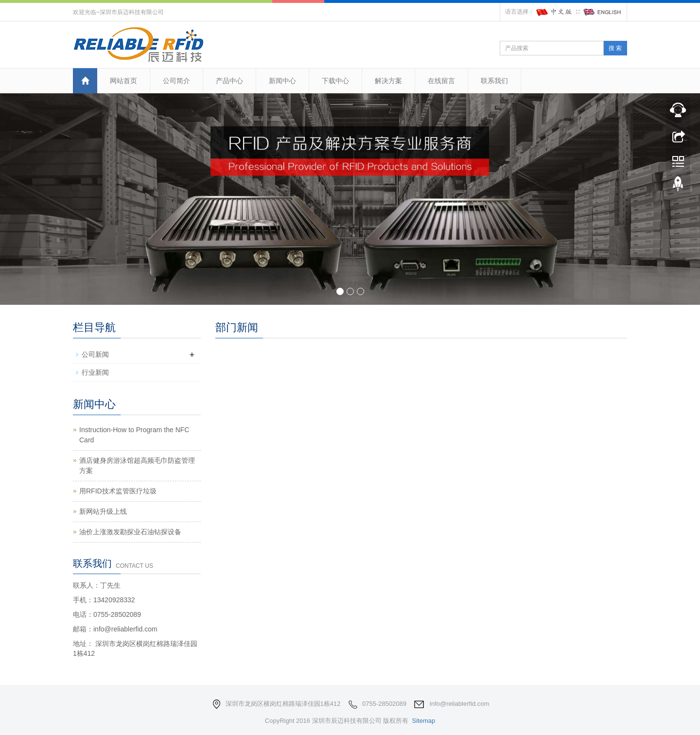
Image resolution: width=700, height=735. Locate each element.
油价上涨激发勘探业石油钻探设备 (130, 532)
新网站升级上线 (103, 511)
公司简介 (176, 81)
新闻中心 (282, 81)
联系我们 (494, 81)
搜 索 (615, 48)
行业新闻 (95, 372)
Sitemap (423, 721)
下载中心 (335, 81)
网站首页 (123, 81)
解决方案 (388, 81)
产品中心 (229, 81)
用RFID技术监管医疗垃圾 (118, 491)
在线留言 (441, 81)
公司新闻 (95, 354)
